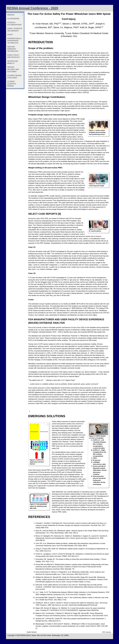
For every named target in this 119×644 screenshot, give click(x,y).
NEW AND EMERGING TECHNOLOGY (13, 49)
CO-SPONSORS (13, 19)
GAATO (10, 35)
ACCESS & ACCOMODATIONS (14, 24)
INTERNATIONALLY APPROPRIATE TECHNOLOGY (15, 41)
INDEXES (11, 15)
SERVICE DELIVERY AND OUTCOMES (13, 69)
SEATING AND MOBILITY (13, 62)
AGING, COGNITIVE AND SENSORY (15, 30)
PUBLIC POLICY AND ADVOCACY (14, 56)
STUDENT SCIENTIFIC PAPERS (12, 84)
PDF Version (107, 632)
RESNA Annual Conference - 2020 (33, 8)
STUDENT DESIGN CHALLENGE (14, 77)
